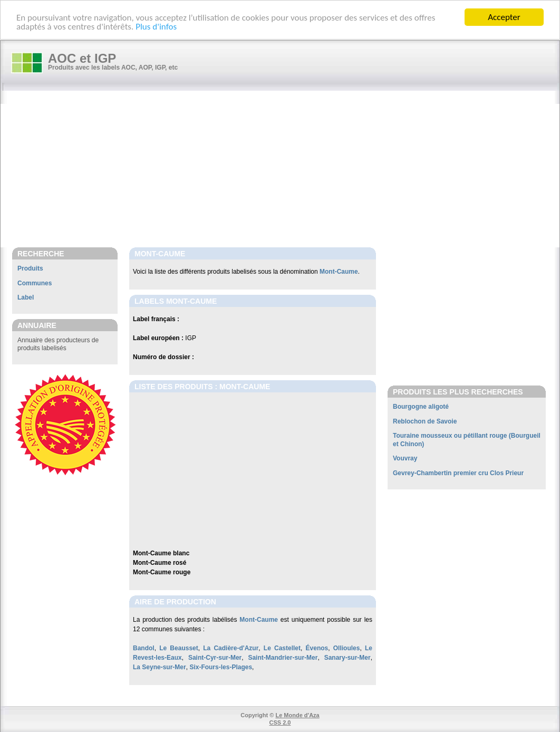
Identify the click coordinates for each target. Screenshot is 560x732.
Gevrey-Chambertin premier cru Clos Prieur (458, 473)
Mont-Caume (339, 272)
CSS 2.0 (280, 723)
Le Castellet (282, 648)
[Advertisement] (286, 170)
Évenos (317, 648)
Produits (30, 268)
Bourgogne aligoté (421, 407)
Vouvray (405, 458)
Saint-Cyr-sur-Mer (215, 658)
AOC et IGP (82, 58)
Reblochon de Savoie (425, 421)
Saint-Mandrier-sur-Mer (283, 658)
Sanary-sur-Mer (347, 658)
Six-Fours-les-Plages (221, 667)
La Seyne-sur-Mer (160, 667)
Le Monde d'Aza (297, 715)
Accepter (504, 17)
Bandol (144, 648)
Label (26, 297)
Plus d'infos (156, 26)
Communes (35, 283)
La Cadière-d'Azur (231, 648)
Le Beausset (179, 648)
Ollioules (347, 648)
